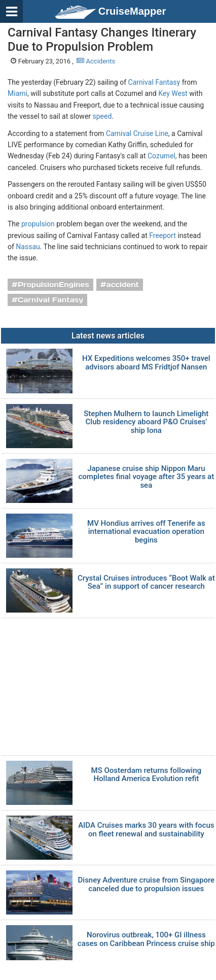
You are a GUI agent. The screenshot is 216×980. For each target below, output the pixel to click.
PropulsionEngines (53, 285)
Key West (173, 93)
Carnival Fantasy (154, 82)
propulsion (38, 224)
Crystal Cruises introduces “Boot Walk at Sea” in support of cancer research (146, 582)
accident (123, 285)
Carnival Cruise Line (137, 133)
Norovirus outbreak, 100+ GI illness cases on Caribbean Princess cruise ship (146, 939)
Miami (17, 93)
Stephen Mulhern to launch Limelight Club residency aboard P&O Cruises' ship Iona (146, 422)
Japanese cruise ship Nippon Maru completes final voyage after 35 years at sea (146, 477)
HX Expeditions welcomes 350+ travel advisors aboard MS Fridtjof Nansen (146, 363)
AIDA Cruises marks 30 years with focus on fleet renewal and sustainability (146, 830)
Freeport (163, 235)
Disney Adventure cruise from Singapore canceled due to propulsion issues (147, 884)
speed (102, 116)
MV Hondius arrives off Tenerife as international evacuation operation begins (146, 532)
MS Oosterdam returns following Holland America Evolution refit (146, 775)
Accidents (96, 61)
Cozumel (161, 156)
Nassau (28, 247)
